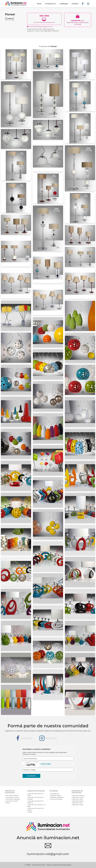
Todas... (30, 812)
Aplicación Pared (78, 801)
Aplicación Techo (78, 805)
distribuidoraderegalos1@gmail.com (40, 27)
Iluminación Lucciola (12, 797)
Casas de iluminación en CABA (35, 795)
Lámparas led (55, 794)
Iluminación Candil (12, 801)
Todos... (8, 803)
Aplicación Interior (78, 797)
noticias (75, 4)
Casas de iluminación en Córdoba (35, 798)
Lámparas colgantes (57, 797)
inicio (39, 4)
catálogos (64, 4)
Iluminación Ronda (12, 795)
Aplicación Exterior (78, 795)
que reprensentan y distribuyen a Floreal (78, 20)
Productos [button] (51, 4)
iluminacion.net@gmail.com (48, 854)
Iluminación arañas (56, 799)
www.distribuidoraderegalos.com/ (44, 19)
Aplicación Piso (77, 803)
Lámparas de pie (55, 795)
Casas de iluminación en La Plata (36, 806)
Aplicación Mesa (78, 799)
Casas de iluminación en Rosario (35, 809)
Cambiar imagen (46, 764)
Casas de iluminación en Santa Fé (35, 802)
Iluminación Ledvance (13, 799)
